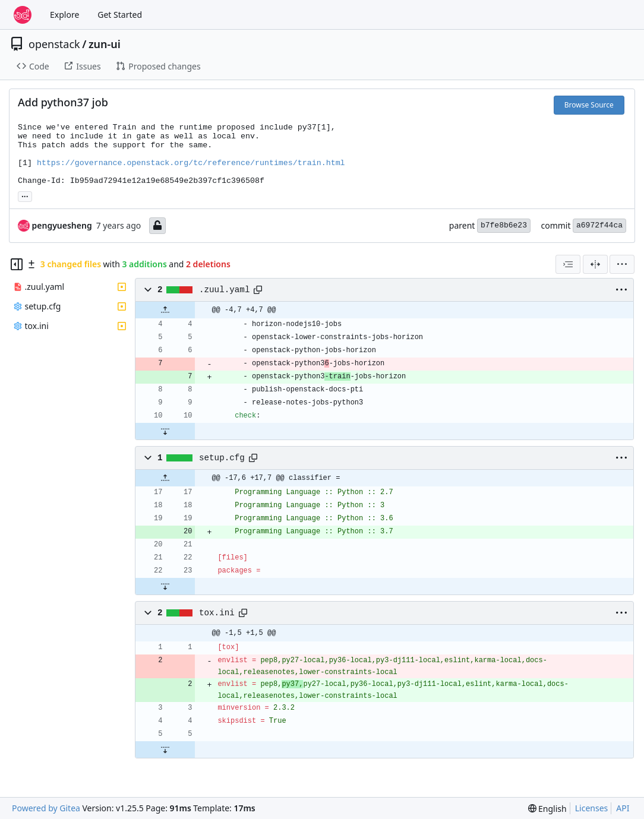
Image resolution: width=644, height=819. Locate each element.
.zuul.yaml (225, 290)
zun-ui (105, 44)
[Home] (23, 15)
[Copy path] (258, 290)
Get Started (120, 15)
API (623, 808)
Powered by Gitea (46, 808)
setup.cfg (222, 458)
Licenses (592, 808)
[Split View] (595, 264)
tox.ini (217, 613)
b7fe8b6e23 (504, 225)
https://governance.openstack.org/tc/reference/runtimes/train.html (191, 163)
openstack (54, 44)
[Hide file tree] (17, 264)
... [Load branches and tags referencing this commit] (25, 195)
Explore (64, 15)
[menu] (622, 264)
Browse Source (589, 105)
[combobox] (568, 264)
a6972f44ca (599, 225)
